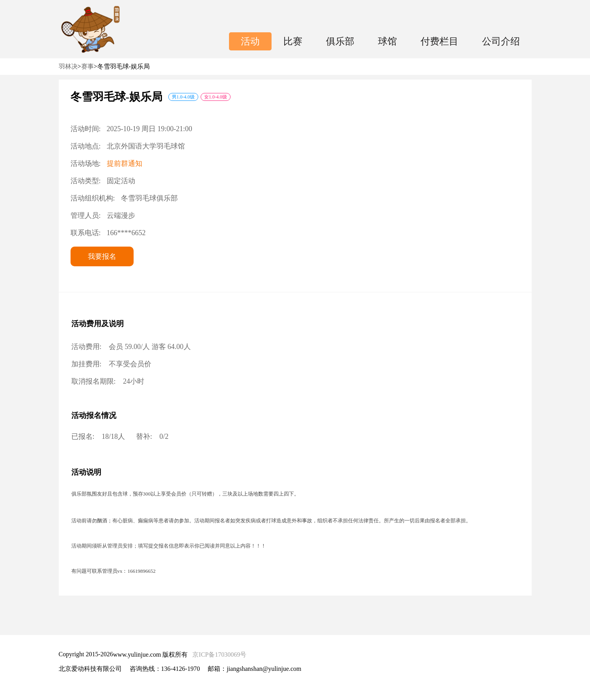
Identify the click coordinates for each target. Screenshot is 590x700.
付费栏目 (439, 41)
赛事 (87, 66)
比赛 (293, 41)
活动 (250, 41)
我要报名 (102, 256)
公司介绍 (501, 41)
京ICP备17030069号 (219, 655)
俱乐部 (340, 41)
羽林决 (68, 66)
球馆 (387, 41)
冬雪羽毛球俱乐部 (149, 198)
